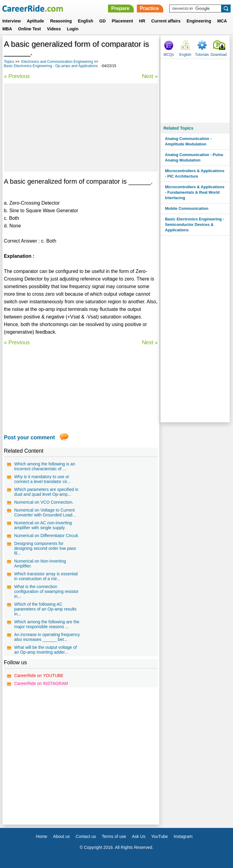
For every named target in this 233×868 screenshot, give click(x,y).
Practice (149, 8)
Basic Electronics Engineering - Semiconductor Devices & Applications (195, 225)
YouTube (159, 836)
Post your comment (29, 437)
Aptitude (35, 21)
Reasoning (61, 21)
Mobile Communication (187, 208)
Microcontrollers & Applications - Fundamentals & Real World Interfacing (195, 192)
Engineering (199, 21)
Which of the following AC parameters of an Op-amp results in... (45, 609)
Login (73, 29)
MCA (222, 21)
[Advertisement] (81, 128)
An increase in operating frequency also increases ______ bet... (47, 637)
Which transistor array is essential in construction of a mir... (46, 576)
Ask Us (139, 836)
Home (41, 836)
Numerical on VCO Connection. (44, 502)
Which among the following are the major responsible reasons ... (47, 624)
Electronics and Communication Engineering (57, 62)
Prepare (120, 8)
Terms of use (114, 836)
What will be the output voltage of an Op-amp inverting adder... (46, 650)
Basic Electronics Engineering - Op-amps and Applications (51, 66)
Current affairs (166, 21)
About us (61, 836)
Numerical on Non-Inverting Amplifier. (40, 563)
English (86, 21)
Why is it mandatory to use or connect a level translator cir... (42, 479)
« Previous (17, 76)
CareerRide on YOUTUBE (39, 676)
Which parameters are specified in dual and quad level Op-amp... (46, 492)
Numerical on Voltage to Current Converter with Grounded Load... (45, 512)
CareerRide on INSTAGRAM (41, 683)
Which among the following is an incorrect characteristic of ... (45, 466)
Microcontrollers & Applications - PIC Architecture (195, 174)
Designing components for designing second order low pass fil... (45, 548)
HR (142, 21)
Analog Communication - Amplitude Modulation (188, 141)
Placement (122, 21)
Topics (9, 62)
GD (102, 21)
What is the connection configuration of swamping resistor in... (46, 591)
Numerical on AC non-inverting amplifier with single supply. (43, 525)
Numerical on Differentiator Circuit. (47, 536)
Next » (150, 76)
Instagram (183, 836)
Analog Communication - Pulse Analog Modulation (194, 157)
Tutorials (202, 55)
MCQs (169, 55)
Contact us (86, 836)
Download (219, 55)
